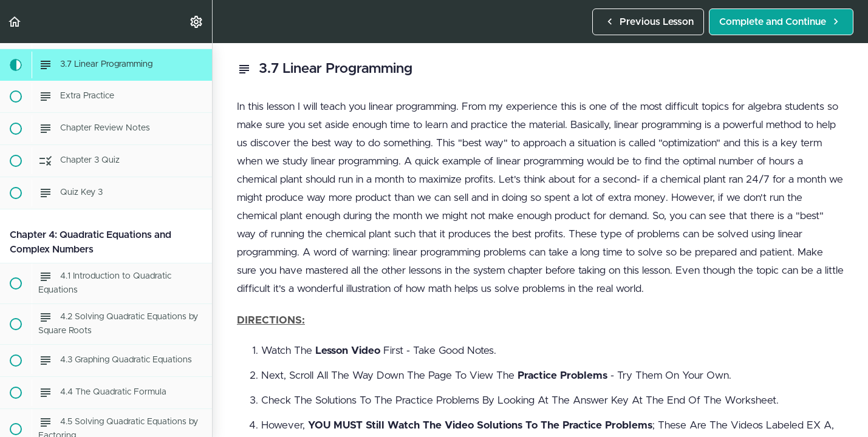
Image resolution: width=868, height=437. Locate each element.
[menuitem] (197, 22)
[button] (15, 22)
